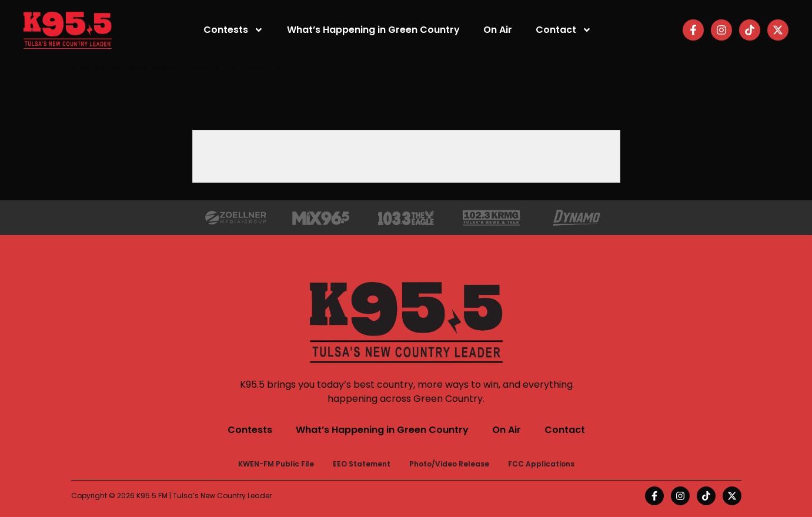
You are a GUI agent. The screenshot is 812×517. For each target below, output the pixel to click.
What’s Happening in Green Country (373, 30)
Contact (564, 30)
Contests (233, 30)
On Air (498, 30)
